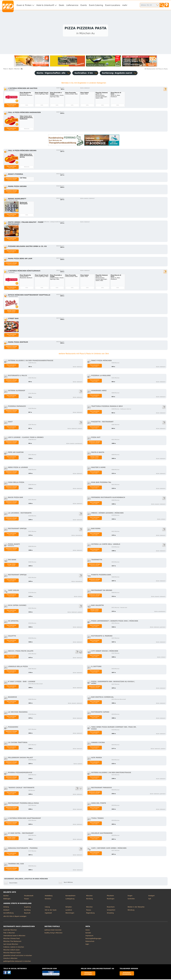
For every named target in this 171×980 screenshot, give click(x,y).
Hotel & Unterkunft (45, 5)
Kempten (69, 907)
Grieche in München (10, 959)
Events (84, 5)
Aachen (6, 896)
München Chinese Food (11, 939)
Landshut (69, 910)
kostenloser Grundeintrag (127, 974)
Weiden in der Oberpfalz (136, 907)
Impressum (89, 936)
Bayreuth (27, 913)
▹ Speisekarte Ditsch (13, 297)
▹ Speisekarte (11, 90)
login (87, 945)
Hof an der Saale (51, 910)
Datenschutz (90, 942)
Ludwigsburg (70, 899)
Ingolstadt (48, 913)
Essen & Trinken (24, 5)
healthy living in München (53, 933)
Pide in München (9, 933)
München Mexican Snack (12, 953)
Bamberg (27, 910)
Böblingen (7, 899)
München (89, 896)
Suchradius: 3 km (84, 74)
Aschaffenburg (8, 913)
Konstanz (48, 899)
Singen (130, 896)
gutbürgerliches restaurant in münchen (17, 962)
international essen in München (14, 936)
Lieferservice (72, 5)
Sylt (150, 899)
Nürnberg (89, 899)
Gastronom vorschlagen (88, 974)
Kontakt (88, 933)
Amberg (6, 907)
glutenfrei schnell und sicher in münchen (18, 956)
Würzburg (131, 910)
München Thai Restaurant (12, 942)
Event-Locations (113, 5)
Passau (89, 910)
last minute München (11, 945)
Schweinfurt (111, 910)
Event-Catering (96, 5)
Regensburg (90, 913)
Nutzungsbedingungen (93, 939)
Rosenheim (111, 907)
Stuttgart (151, 896)
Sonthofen (131, 899)
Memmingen (70, 913)
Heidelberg (49, 896)
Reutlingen (111, 899)
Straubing (110, 913)
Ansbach (6, 910)
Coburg (47, 907)
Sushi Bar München (10, 930)
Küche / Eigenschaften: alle (51, 74)
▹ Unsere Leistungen (13, 201)
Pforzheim (110, 896)
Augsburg (27, 907)
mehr (125, 5)
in (6, 69)
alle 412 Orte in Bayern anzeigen (15, 917)
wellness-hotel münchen (53, 930)
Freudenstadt (29, 896)
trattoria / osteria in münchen (14, 948)
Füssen (27, 899)
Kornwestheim (71, 896)
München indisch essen (12, 950)
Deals (62, 5)
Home (88, 930)
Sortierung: (117, 74)
